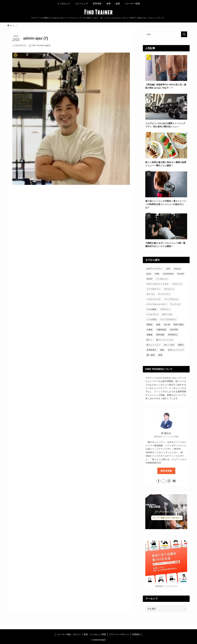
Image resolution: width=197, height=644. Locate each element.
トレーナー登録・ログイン (69, 634)
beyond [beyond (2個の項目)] (177, 269)
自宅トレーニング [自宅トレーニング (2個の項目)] (176, 350)
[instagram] (169, 481)
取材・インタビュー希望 (95, 634)
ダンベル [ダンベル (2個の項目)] (151, 294)
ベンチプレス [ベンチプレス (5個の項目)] (153, 314)
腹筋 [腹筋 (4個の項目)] (162, 350)
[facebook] (158, 481)
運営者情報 (166, 471)
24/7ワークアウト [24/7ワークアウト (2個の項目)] (154, 269)
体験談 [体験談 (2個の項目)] (150, 325)
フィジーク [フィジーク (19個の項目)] (175, 304)
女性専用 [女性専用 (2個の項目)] (174, 330)
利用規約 (136, 634)
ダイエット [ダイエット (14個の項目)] (169, 289)
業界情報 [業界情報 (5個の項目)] (160, 335)
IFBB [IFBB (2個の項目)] (157, 274)
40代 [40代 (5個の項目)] (168, 269)
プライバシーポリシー (119, 634)
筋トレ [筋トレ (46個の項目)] (150, 340)
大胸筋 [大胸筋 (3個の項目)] (150, 330)
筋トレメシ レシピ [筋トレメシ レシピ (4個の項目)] (165, 340)
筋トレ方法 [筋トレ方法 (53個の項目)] (169, 345)
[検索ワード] (166, 34)
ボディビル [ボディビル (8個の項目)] (167, 314)
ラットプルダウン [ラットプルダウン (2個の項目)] (168, 319)
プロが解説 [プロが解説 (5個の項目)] (152, 309)
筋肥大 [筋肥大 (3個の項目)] (181, 345)
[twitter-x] (164, 481)
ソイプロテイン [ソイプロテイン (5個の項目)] (154, 289)
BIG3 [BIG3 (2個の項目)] (149, 274)
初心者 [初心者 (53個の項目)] (167, 325)
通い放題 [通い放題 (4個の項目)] (151, 355)
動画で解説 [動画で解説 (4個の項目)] (179, 325)
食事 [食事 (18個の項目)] (160, 355)
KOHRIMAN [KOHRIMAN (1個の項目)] (168, 274)
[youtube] (174, 481)
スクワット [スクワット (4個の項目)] (177, 284)
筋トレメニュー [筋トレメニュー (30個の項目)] (154, 345)
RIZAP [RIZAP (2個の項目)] (149, 279)
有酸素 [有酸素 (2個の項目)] (150, 335)
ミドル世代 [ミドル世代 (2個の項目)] (152, 319)
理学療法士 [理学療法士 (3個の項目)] (173, 335)
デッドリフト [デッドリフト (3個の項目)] (164, 294)
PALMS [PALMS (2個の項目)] (181, 274)
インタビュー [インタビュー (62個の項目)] (162, 279)
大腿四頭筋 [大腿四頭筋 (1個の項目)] (161, 330)
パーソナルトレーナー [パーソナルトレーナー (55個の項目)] (157, 304)
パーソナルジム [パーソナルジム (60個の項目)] (171, 299)
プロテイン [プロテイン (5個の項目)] (165, 309)
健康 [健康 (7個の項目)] (158, 325)
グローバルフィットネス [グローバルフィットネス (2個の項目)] (158, 284)
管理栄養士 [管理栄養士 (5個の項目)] (152, 350)
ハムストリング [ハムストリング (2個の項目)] (154, 299)
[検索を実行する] (184, 34)
